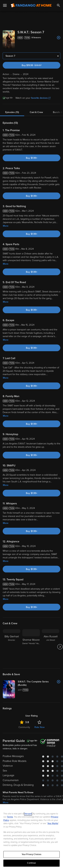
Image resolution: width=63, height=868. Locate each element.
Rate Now (39, 727)
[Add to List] (59, 37)
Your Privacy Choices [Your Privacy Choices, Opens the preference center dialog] (32, 854)
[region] (32, 836)
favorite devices (41, 98)
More (6, 226)
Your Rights (53, 823)
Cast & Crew (36, 112)
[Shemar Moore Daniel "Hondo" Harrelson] (31, 646)
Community (24, 727)
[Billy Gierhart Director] (12, 646)
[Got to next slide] (60, 646)
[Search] (58, 5)
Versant (28, 813)
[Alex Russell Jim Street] (51, 646)
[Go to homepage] (31, 5)
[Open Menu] (5, 5)
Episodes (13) (12, 112)
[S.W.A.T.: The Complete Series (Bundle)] (39, 683)
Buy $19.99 (37, 65)
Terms (10, 817)
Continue (31, 863)
